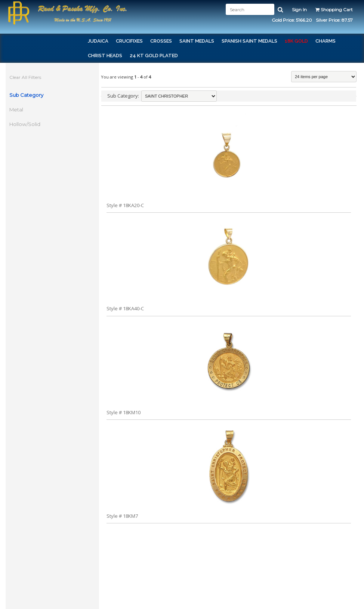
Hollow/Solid (25, 124)
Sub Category (26, 95)
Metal (16, 110)
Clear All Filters (25, 77)
